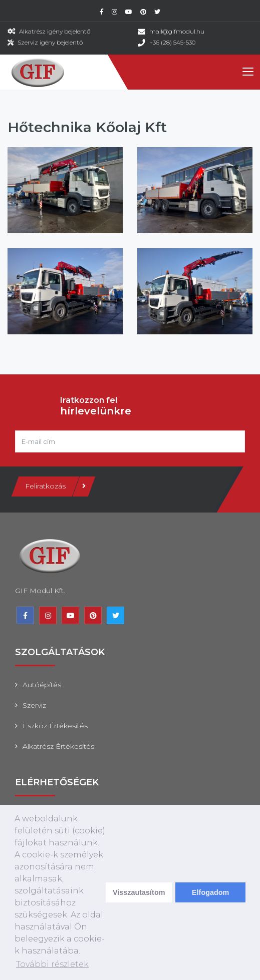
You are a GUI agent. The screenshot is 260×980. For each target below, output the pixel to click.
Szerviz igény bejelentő (50, 42)
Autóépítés (42, 685)
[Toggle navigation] (247, 72)
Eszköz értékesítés (55, 726)
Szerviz (34, 705)
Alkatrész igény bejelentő (55, 31)
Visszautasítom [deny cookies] (139, 892)
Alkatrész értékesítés (58, 746)
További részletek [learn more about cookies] (52, 964)
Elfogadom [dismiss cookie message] (210, 892)
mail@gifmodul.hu (177, 31)
